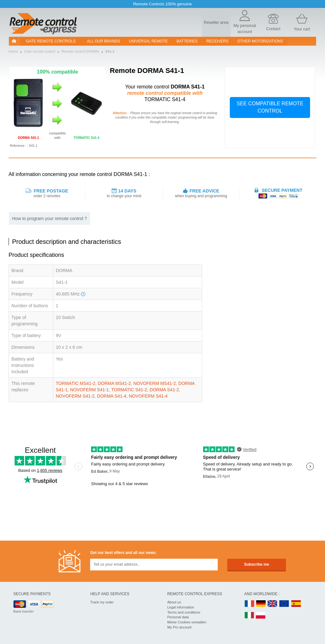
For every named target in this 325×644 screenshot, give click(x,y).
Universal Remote (148, 41)
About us (174, 602)
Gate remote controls (51, 41)
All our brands (103, 41)
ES (296, 604)
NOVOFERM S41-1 (90, 390)
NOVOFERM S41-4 (148, 396)
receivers (217, 41)
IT (249, 616)
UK (273, 604)
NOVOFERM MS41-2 (155, 383)
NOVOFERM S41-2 (75, 396)
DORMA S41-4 (112, 396)
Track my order (102, 602)
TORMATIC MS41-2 (76, 383)
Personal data (178, 617)
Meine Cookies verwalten (187, 622)
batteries (187, 41)
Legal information (181, 607)
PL (261, 616)
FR (249, 604)
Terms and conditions (184, 612)
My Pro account (179, 627)
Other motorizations (260, 41)
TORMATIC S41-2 (129, 390)
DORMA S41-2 (164, 390)
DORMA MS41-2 (114, 383)
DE (261, 604)
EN (284, 604)
